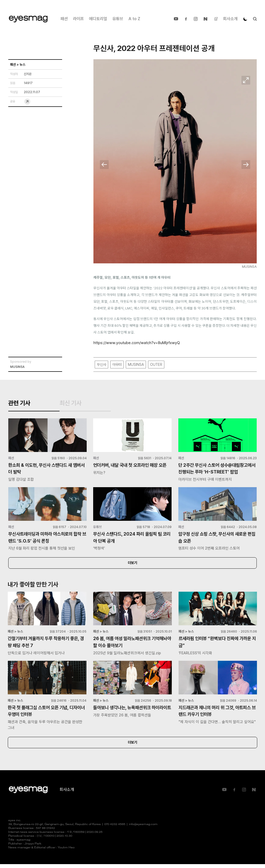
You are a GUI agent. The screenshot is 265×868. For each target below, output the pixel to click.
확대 (246, 80)
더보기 (132, 566)
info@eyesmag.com (143, 828)
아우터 (117, 365)
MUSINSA (136, 365)
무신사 (101, 365)
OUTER (156, 365)
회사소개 (230, 19)
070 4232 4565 (115, 828)
